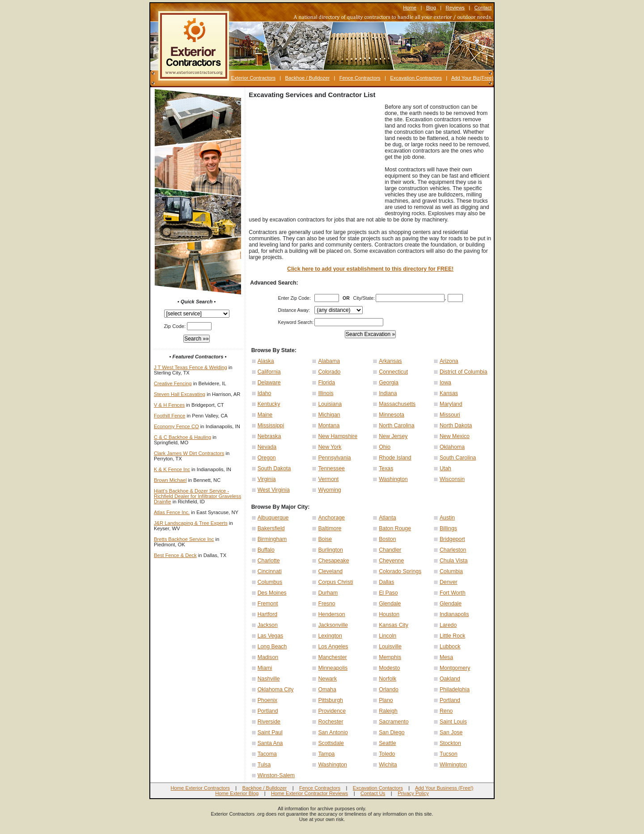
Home (410, 8)
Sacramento (394, 722)
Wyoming (329, 490)
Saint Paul (270, 732)
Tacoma (267, 754)
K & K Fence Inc (172, 469)
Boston (387, 539)
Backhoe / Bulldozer (308, 78)
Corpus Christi (335, 582)
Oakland (450, 679)
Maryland (451, 404)
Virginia (267, 479)
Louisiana (330, 404)
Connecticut (393, 372)
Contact (483, 8)
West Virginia (274, 490)
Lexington (330, 636)
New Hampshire (338, 436)
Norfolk (388, 679)
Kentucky (269, 404)
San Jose (451, 732)
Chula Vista (454, 561)
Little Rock (452, 636)
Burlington (330, 550)
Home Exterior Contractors (200, 788)
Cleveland (330, 571)
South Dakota (274, 468)
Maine (265, 415)
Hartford (267, 614)
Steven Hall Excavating (180, 394)
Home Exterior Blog (237, 793)
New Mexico (455, 436)
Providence (332, 711)
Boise (325, 539)
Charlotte (269, 561)
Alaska (266, 361)
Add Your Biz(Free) (472, 78)
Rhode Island (395, 458)
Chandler (390, 550)
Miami (265, 668)
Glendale (390, 604)
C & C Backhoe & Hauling (182, 437)
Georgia (389, 383)
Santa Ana (270, 743)
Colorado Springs (400, 571)
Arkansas (390, 361)
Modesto (389, 668)
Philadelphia (455, 689)
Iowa (445, 383)
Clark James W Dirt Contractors (189, 453)
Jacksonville (333, 625)
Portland (450, 700)
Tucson (449, 754)
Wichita (388, 765)
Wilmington (453, 765)
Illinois (326, 393)
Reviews (455, 8)
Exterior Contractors (253, 78)
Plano (386, 700)
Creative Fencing (173, 383)
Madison (268, 657)
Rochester (330, 722)
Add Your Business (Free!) (444, 788)
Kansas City (394, 625)
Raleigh (388, 711)
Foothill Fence (169, 416)
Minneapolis (333, 668)
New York (330, 447)
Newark (327, 679)
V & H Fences (169, 405)
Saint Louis (453, 722)
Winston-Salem (276, 775)
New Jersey (393, 436)
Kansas (449, 393)
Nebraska (269, 436)
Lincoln (388, 636)
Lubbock (450, 647)
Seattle (387, 743)
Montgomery (455, 668)
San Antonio (333, 732)
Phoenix (268, 700)
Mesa (446, 657)
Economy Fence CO (176, 426)
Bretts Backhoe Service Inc (184, 539)
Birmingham (272, 539)
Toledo (387, 754)
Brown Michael (170, 480)
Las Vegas (271, 636)
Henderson (331, 614)
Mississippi (271, 426)
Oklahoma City (276, 689)
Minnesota (392, 415)
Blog (431, 8)
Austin (447, 518)
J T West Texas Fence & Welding (191, 367)
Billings (448, 528)
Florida (326, 383)
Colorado (329, 372)
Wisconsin (452, 479)
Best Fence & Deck (175, 555)
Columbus (270, 582)
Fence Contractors (360, 78)
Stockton (450, 743)
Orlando (389, 689)
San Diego (392, 732)
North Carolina (396, 426)
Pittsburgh (330, 700)
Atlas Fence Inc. (172, 512)
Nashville (269, 679)
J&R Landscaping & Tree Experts (191, 523)
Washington (393, 479)
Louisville (390, 647)
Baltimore (330, 528)
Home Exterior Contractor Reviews (309, 793)
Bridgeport (452, 539)
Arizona (449, 361)
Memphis (390, 657)
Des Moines (272, 593)
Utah (445, 468)
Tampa (326, 754)
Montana (329, 426)
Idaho (265, 393)
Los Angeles (333, 647)
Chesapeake (333, 561)
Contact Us (373, 793)
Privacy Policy (413, 793)
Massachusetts (397, 404)
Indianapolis (454, 614)
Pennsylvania (334, 458)
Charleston (453, 550)
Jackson (268, 625)
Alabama (329, 361)
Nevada (267, 447)
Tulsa (264, 765)
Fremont (268, 604)
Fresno (326, 604)
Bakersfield (271, 528)
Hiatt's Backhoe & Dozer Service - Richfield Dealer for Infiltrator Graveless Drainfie (197, 496)
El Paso (388, 593)
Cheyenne (391, 561)
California (269, 372)
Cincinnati (270, 571)
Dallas (386, 582)
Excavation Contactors (378, 788)
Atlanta (387, 518)
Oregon (267, 458)
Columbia (451, 571)
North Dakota (456, 426)
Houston (389, 614)
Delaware (269, 383)
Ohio (385, 447)
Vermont (328, 479)
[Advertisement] (316, 160)
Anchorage (331, 518)
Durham (328, 593)
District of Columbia (464, 372)
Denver (449, 582)
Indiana (388, 393)
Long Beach (272, 647)
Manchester (332, 657)
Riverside (269, 722)
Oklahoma (452, 447)
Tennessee (331, 468)
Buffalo (266, 550)
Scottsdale (331, 743)
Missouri (450, 415)
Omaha (327, 689)
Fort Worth (453, 593)
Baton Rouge (395, 528)
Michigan (329, 415)
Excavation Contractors (416, 78)
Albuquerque (273, 518)
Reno (446, 711)
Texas (386, 468)
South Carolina (458, 458)
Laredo (448, 625)
